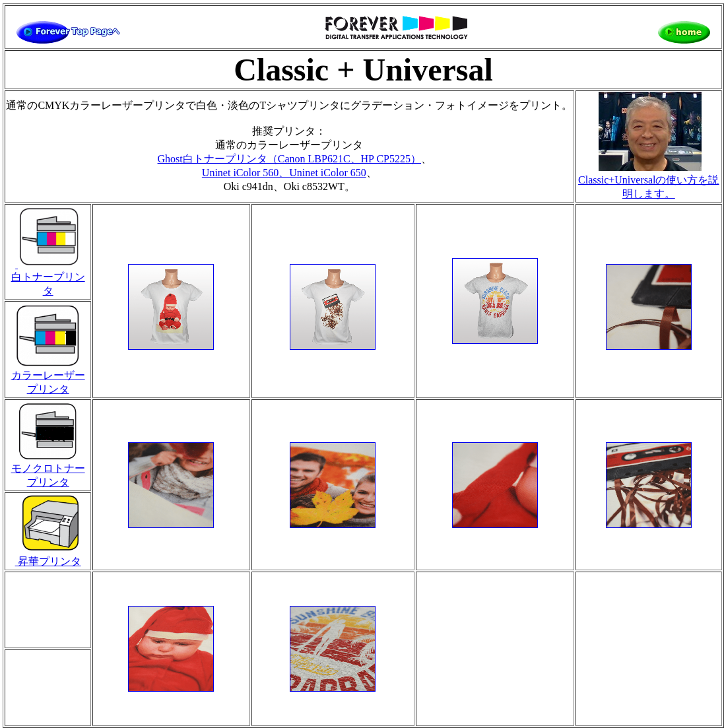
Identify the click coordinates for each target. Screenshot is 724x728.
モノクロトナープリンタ (48, 470)
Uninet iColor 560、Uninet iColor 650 (284, 173)
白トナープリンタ (48, 278)
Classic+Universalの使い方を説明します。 (648, 181)
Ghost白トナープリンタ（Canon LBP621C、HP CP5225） (289, 159)
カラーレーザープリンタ (48, 377)
